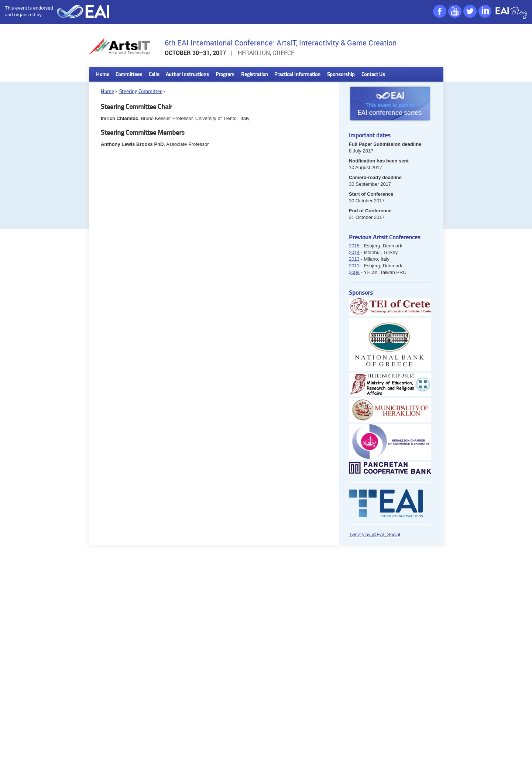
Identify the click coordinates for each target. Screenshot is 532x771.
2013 (354, 259)
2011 (354, 266)
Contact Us (373, 75)
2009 (354, 272)
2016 (354, 246)
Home (103, 75)
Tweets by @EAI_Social (375, 534)
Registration (255, 75)
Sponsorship (341, 75)
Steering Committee (141, 92)
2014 (354, 252)
